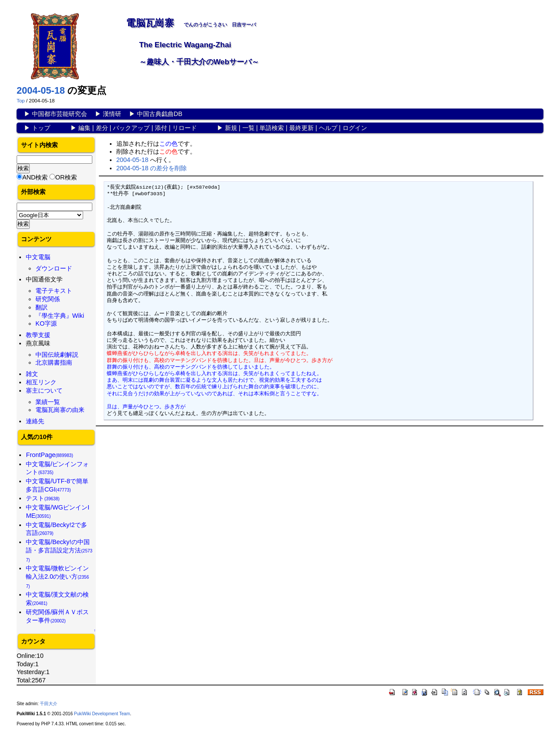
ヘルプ (328, 128)
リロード (185, 128)
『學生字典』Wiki (60, 316)
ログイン (355, 128)
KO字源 (46, 323)
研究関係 (48, 299)
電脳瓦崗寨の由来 (60, 410)
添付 (161, 128)
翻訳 (42, 307)
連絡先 (35, 421)
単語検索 (272, 128)
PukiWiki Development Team (102, 714)
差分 (102, 128)
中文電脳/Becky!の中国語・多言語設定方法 (59, 550)
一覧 (248, 128)
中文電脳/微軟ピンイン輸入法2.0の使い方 (57, 576)
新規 (231, 128)
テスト (43, 498)
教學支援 (38, 335)
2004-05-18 (41, 90)
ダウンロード (54, 268)
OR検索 (66, 177)
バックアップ (131, 128)
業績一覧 (48, 402)
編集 (84, 128)
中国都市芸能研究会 (59, 114)
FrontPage (49, 455)
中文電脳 (38, 257)
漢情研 (112, 114)
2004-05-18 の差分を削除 (152, 168)
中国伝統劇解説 (57, 355)
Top (21, 101)
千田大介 (49, 704)
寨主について (44, 390)
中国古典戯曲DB (160, 114)
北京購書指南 (54, 362)
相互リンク (41, 382)
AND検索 (35, 177)
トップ (41, 128)
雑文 (32, 374)
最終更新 (301, 128)
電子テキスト (54, 291)
